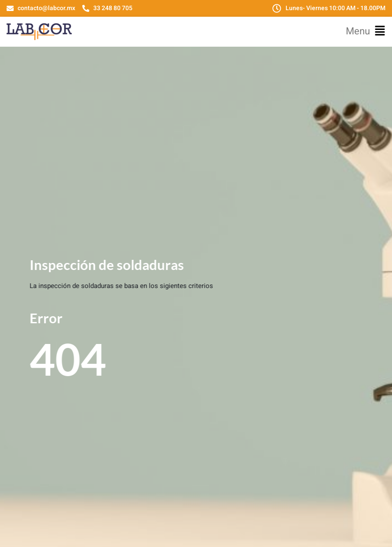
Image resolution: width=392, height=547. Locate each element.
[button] (366, 31)
